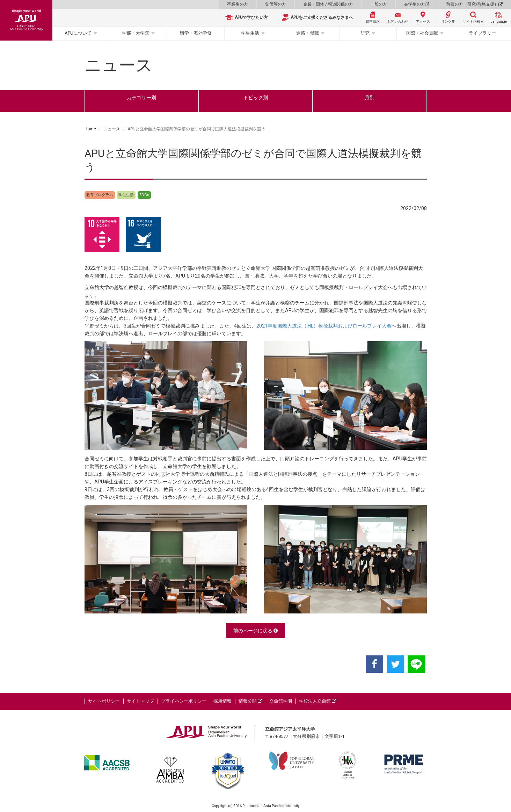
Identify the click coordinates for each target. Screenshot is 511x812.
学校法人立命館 (318, 701)
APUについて (78, 33)
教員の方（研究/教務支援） (474, 4)
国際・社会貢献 (422, 33)
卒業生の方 (238, 4)
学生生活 (250, 33)
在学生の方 (417, 4)
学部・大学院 (136, 33)
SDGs (144, 195)
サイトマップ (140, 701)
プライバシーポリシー (184, 701)
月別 (370, 98)
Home (90, 129)
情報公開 (250, 701)
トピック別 (256, 98)
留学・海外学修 (196, 33)
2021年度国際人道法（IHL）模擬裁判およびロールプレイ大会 (324, 326)
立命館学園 (281, 701)
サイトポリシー (104, 701)
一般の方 (379, 4)
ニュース (112, 129)
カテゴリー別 (141, 98)
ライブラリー (482, 33)
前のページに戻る (255, 631)
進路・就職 (308, 33)
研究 (365, 33)
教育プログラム (100, 195)
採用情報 (222, 701)
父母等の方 (276, 4)
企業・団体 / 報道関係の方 (328, 4)
